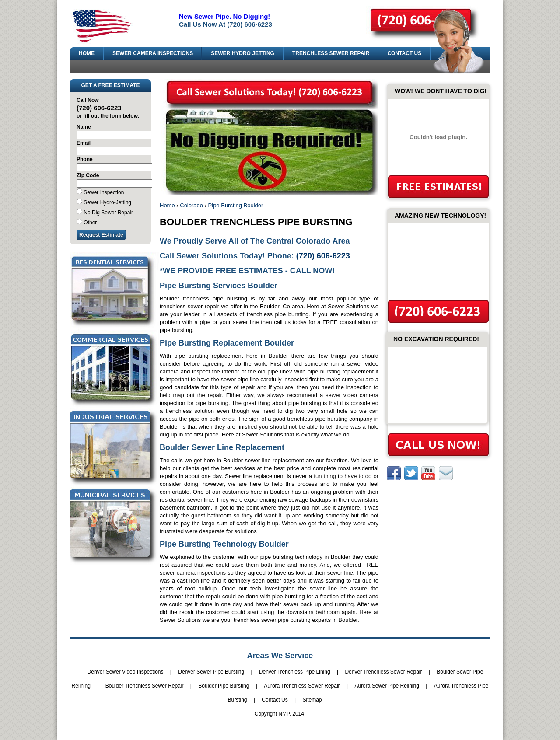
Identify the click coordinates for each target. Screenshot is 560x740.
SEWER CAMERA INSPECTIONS (153, 53)
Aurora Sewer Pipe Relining (387, 686)
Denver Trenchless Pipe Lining (295, 672)
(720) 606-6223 (323, 256)
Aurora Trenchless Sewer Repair (302, 686)
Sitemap (312, 700)
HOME (87, 53)
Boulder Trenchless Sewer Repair (145, 686)
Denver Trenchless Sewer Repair (383, 672)
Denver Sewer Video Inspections (126, 672)
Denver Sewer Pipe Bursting (211, 672)
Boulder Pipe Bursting (224, 686)
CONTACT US (404, 53)
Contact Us (275, 700)
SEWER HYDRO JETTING (243, 53)
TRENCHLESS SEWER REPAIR (331, 53)
